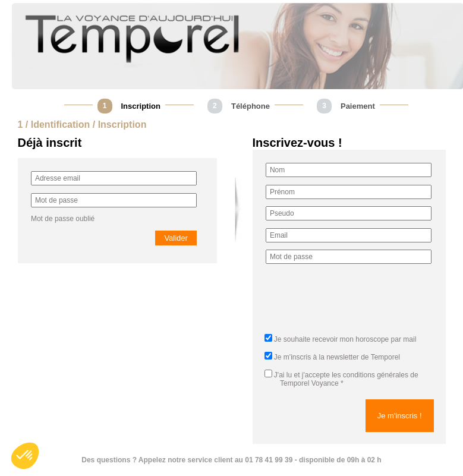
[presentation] (356, 302)
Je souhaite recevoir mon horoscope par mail (345, 339)
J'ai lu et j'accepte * (341, 379)
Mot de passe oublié (63, 219)
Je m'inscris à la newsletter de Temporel (337, 357)
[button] (25, 456)
